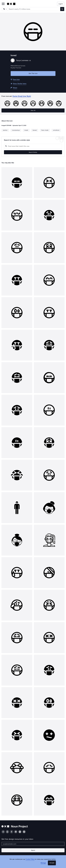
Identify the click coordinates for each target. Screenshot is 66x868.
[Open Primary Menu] (3, 4)
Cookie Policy (30, 859)
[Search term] (34, 9)
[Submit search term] (62, 9)
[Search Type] (5, 9)
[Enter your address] (33, 844)
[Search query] (33, 146)
